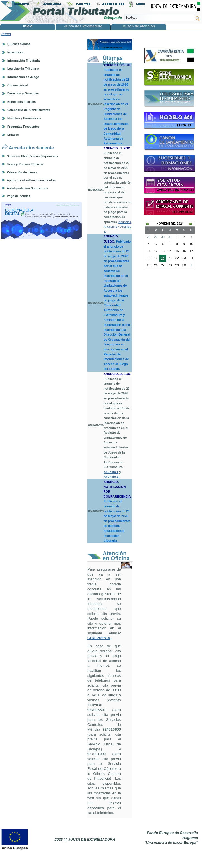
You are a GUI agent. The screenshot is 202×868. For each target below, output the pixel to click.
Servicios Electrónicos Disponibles (32, 156)
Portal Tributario (60, 11)
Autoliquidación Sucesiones (27, 188)
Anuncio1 (125, 222)
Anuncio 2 (110, 227)
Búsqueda (113, 18)
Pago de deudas (18, 196)
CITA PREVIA (99, 638)
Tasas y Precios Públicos (25, 164)
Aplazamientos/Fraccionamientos (31, 180)
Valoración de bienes (22, 172)
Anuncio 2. (111, 477)
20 (162, 259)
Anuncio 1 (111, 472)
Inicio (6, 34)
